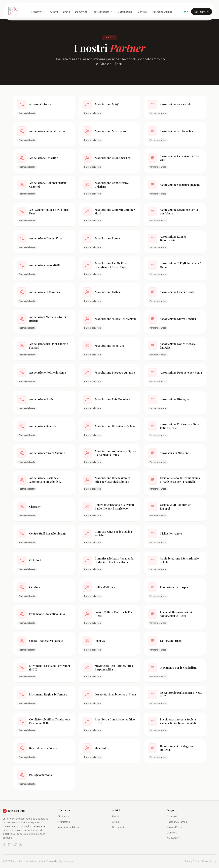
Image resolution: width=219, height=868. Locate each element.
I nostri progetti (103, 12)
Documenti (81, 12)
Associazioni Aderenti (69, 827)
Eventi (66, 12)
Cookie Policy (209, 861)
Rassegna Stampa (162, 12)
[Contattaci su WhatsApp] (186, 12)
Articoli (54, 12)
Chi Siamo (63, 816)
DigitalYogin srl (66, 861)
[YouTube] (20, 845)
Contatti (142, 12)
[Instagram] (10, 845)
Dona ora (172, 832)
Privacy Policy (175, 827)
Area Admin (173, 838)
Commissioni (125, 12)
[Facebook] (4, 845)
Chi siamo (38, 12)
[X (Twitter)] (15, 845)
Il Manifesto (64, 822)
